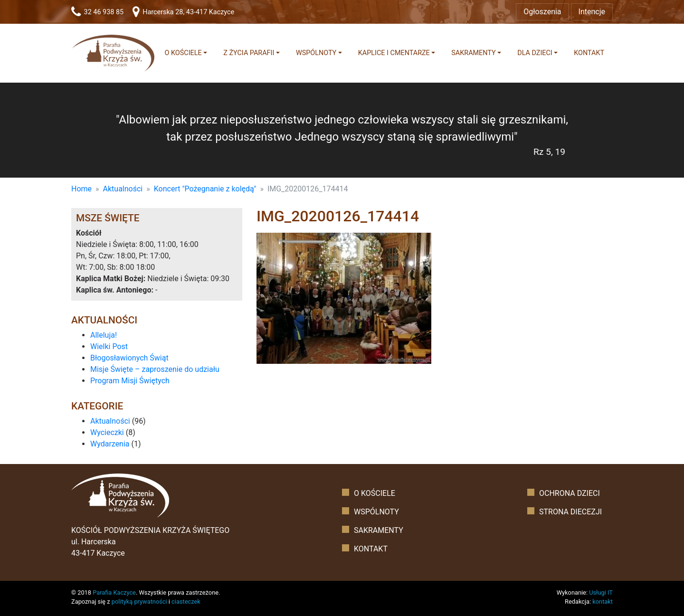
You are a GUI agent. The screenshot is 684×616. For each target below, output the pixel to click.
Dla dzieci (535, 53)
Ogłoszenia (542, 12)
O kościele (183, 53)
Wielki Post (109, 346)
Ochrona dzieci (570, 493)
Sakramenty (473, 53)
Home (81, 189)
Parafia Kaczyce (114, 592)
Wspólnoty (316, 53)
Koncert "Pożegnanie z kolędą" (205, 189)
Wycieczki (107, 432)
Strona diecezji (570, 512)
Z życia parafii (249, 53)
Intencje (592, 12)
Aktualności (123, 189)
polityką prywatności (139, 602)
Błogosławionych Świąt (129, 358)
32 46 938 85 (97, 12)
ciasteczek (186, 602)
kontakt (603, 602)
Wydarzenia (110, 444)
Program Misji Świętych (130, 381)
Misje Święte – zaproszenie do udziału (155, 369)
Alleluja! (104, 335)
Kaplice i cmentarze (394, 53)
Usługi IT (601, 592)
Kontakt (589, 53)
